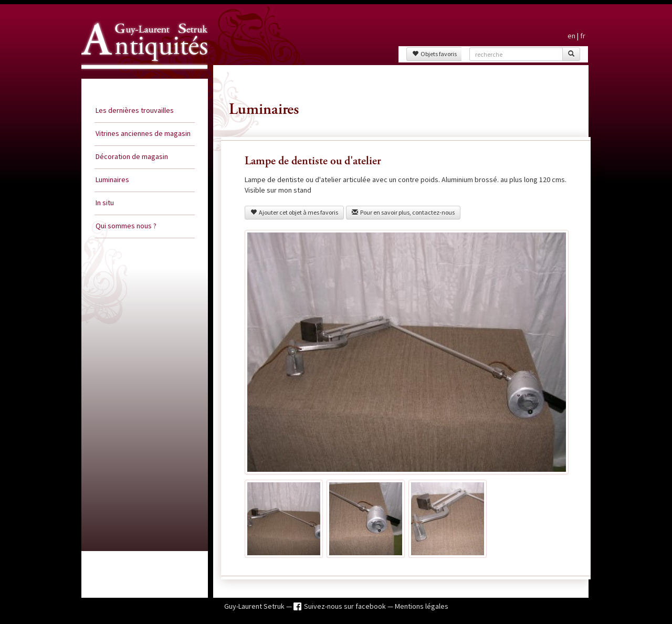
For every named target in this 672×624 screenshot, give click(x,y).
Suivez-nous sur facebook (346, 606)
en (571, 36)
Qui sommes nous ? (126, 226)
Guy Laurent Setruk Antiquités (140, 78)
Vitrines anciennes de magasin (143, 133)
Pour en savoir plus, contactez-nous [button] (403, 212)
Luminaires (112, 179)
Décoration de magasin (132, 156)
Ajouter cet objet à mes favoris (294, 212)
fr (583, 36)
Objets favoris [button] (434, 54)
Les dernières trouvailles (135, 110)
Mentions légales (422, 606)
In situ (105, 203)
